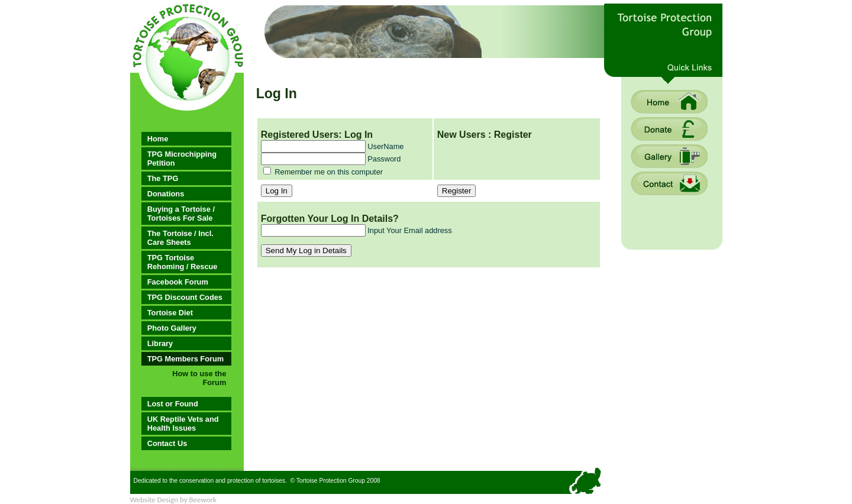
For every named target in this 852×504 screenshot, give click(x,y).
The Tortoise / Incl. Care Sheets (180, 238)
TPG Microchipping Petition (182, 159)
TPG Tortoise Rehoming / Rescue (183, 262)
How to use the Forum (199, 378)
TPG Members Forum (185, 359)
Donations (166, 194)
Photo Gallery (172, 328)
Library (160, 343)
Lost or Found (173, 404)
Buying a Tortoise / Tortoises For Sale (181, 214)
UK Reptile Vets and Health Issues (183, 424)
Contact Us (167, 443)
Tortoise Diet (170, 313)
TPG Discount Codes (185, 297)
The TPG (163, 178)
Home (158, 139)
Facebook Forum (178, 282)
